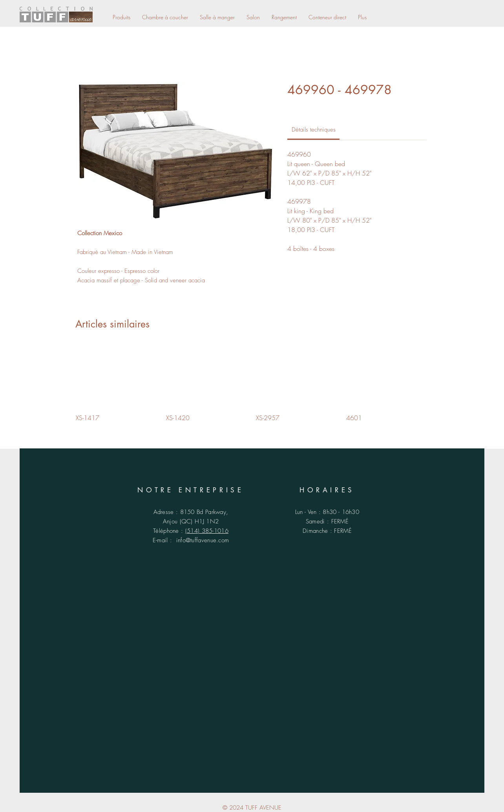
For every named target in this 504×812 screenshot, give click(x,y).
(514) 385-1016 (207, 531)
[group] (252, 384)
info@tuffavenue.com (203, 540)
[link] (314, 130)
